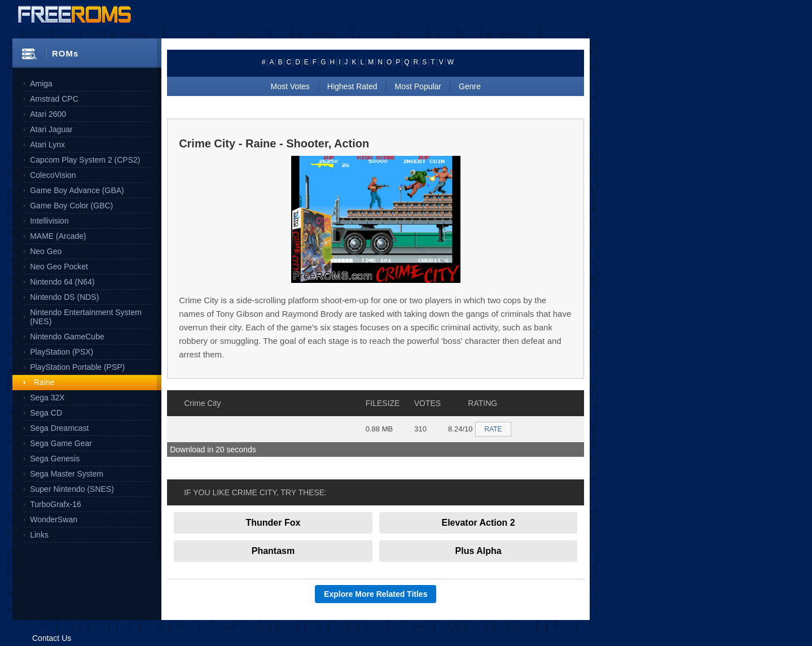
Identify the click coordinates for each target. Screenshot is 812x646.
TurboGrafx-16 (56, 504)
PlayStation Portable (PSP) (77, 367)
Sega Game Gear (61, 443)
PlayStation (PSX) (62, 352)
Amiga (41, 84)
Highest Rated (352, 86)
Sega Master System (67, 474)
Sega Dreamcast (59, 428)
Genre (470, 86)
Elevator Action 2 (479, 523)
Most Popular (418, 86)
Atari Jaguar (51, 129)
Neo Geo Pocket (59, 267)
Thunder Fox (273, 523)
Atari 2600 (48, 114)
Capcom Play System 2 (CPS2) (85, 160)
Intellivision (49, 221)
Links (39, 535)
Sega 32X (47, 398)
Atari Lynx (47, 145)
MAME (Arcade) (58, 236)
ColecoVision (53, 175)
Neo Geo (46, 251)
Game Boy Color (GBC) (71, 206)
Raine (44, 382)
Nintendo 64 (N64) (62, 282)
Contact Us (52, 638)
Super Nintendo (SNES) (72, 489)
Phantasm (273, 551)
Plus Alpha (479, 551)
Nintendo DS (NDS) (64, 297)
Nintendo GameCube (67, 337)
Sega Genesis (55, 459)
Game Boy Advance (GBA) (77, 190)
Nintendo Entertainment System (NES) (86, 317)
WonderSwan (54, 520)
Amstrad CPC (54, 99)
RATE (493, 429)
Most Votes (290, 86)
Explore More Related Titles (376, 594)
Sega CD (46, 413)
